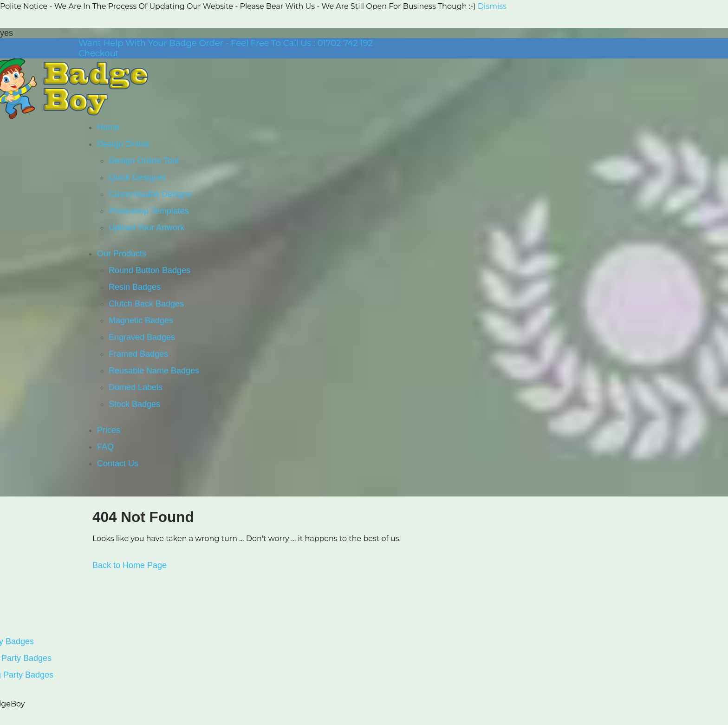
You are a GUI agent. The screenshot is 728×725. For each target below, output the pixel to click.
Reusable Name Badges (154, 371)
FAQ (105, 447)
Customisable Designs (150, 194)
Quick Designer (137, 177)
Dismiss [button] (492, 6)
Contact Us (118, 464)
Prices (109, 430)
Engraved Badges (142, 337)
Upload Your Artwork (146, 228)
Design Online (123, 144)
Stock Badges (134, 404)
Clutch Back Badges (146, 304)
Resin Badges (135, 287)
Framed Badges (138, 354)
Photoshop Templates (149, 211)
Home (108, 127)
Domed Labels (136, 387)
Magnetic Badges (141, 320)
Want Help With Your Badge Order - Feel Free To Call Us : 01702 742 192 (226, 43)
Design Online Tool (144, 161)
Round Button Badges (149, 270)
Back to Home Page (130, 565)
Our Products (122, 254)
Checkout (99, 53)
